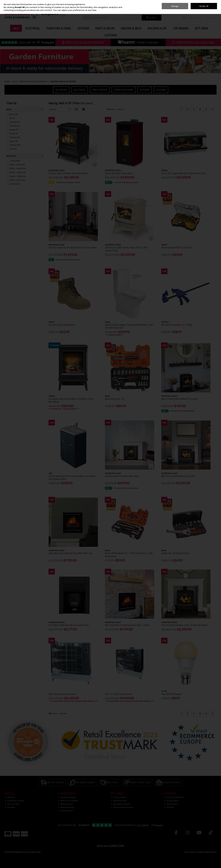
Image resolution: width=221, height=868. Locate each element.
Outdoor (83, 28)
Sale (16, 28)
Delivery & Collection (68, 801)
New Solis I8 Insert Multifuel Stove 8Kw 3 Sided (127, 625)
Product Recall (119, 797)
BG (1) (12, 118)
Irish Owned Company (85, 782)
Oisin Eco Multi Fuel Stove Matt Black (122, 476)
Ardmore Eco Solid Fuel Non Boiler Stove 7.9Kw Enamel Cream (126, 249)
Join (215, 9)
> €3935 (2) (15, 184)
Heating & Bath (131, 28)
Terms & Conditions (174, 797)
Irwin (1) (13, 149)
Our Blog (10, 807)
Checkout (210, 18)
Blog (194, 2)
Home (188, 2)
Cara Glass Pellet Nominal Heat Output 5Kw (69, 625)
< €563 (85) (15, 161)
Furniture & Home (59, 28)
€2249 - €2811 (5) (17, 176)
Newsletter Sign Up (171, 782)
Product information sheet (68, 182)
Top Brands (181, 28)
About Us (10, 797)
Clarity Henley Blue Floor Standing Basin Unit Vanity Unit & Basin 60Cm (72, 478)
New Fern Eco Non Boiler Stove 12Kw (178, 476)
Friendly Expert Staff (140, 782)
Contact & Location (15, 801)
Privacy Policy (171, 801)
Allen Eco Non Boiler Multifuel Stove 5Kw (180, 399)
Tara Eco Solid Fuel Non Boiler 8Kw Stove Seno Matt (73, 248)
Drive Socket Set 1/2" (115, 399)
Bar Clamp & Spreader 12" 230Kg (177, 325)
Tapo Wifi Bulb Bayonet (172, 694)
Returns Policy (66, 804)
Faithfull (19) (15, 145)
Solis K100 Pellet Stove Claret (119, 173)
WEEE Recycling (66, 807)
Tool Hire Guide (119, 801)
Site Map (169, 807)
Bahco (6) (14, 114)
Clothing (111, 35)
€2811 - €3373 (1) (17, 180)
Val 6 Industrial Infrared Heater (63, 694)
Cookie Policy (171, 804)
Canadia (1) (14, 122)
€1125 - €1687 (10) (18, 168)
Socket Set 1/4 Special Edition (175, 553)
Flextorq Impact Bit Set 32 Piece (176, 248)
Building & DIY (157, 28)
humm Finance (66, 811)
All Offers (61, 90)
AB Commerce (211, 852)
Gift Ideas (201, 28)
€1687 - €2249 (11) (18, 172)
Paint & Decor (100, 90)
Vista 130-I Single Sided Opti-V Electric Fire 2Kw (184, 173)
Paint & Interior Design (122, 807)
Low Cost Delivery (55, 782)
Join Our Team (13, 804)
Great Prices (112, 782)
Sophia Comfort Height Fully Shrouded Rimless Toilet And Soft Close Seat (129, 326)
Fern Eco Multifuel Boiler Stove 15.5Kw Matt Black (184, 625)
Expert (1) (14, 141)
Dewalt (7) (14, 130)
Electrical (33, 28)
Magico (193, 852)
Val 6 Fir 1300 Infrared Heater (119, 694)
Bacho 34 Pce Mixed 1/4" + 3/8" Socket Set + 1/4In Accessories (129, 555)
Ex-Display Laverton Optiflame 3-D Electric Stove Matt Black (71, 400)
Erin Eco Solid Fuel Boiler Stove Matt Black (68, 173)
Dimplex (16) (15, 137)
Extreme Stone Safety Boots (62, 325)
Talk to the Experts (67, 797)
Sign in (208, 9)
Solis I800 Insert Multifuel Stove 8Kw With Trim (71, 553)
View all (121, 109)
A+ (108, 182)
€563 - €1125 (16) (17, 165)
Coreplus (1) (15, 126)
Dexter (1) (14, 134)
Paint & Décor (105, 28)
